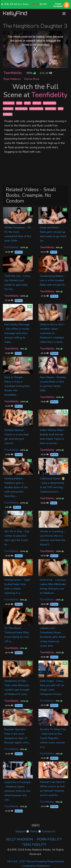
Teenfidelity (13, 73)
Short (27, 103)
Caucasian (9, 103)
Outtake (8, 114)
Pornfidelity (11, 247)
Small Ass (50, 109)
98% (31, 73)
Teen (19, 103)
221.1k (46, 73)
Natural (37, 103)
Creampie (8, 109)
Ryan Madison (12, 79)
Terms (34, 831)
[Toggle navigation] (64, 14)
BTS (61, 109)
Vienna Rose (32, 79)
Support (20, 831)
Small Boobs (50, 103)
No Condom (21, 109)
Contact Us (49, 831)
